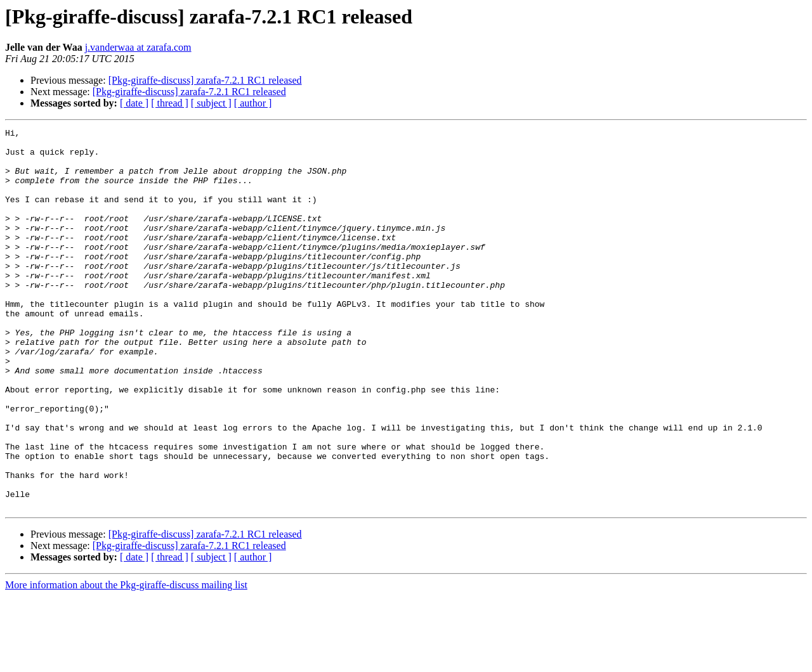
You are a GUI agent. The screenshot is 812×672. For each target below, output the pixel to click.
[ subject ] (211, 103)
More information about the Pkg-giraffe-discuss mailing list (126, 661)
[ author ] (253, 103)
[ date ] (134, 103)
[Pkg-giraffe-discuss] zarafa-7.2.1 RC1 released (205, 80)
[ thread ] (170, 103)
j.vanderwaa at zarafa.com (138, 47)
